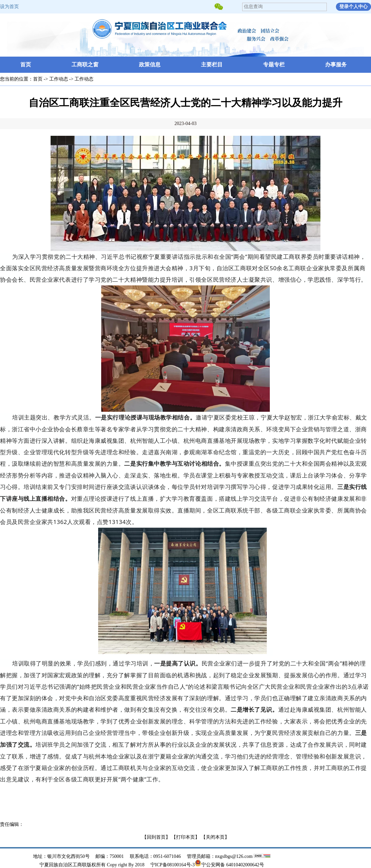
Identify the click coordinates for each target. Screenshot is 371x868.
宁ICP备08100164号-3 (173, 865)
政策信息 (150, 65)
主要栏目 (212, 65)
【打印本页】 (185, 837)
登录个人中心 (353, 7)
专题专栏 (274, 65)
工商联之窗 (85, 65)
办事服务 (336, 65)
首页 (26, 65)
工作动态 (59, 79)
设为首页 (9, 7)
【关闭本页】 (215, 837)
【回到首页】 (156, 837)
